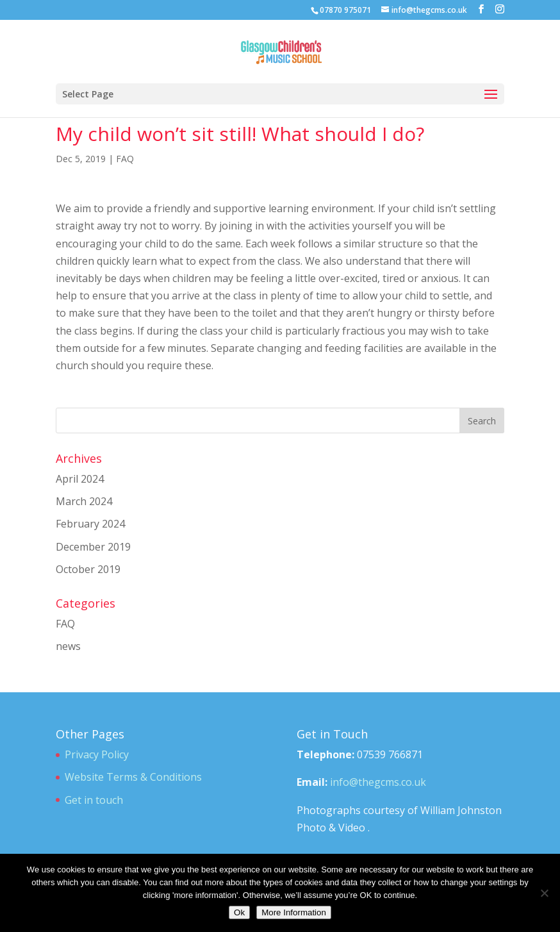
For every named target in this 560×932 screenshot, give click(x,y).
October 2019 (88, 569)
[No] (544, 893)
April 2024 (80, 479)
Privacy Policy (97, 754)
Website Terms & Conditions (133, 777)
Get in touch (94, 800)
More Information (294, 912)
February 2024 (90, 524)
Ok (239, 912)
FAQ (125, 159)
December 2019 (93, 547)
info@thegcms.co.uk (378, 782)
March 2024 (84, 501)
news (68, 646)
